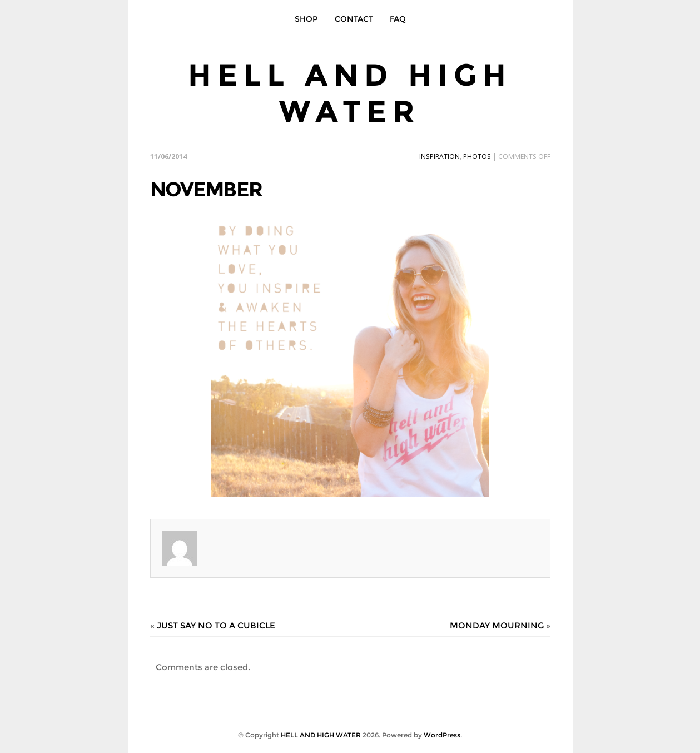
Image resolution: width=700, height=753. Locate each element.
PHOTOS (477, 157)
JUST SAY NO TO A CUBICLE (216, 625)
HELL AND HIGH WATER (350, 93)
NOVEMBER (206, 189)
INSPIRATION (440, 157)
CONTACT (354, 19)
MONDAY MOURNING (497, 625)
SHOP (306, 19)
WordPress (442, 735)
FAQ (398, 19)
